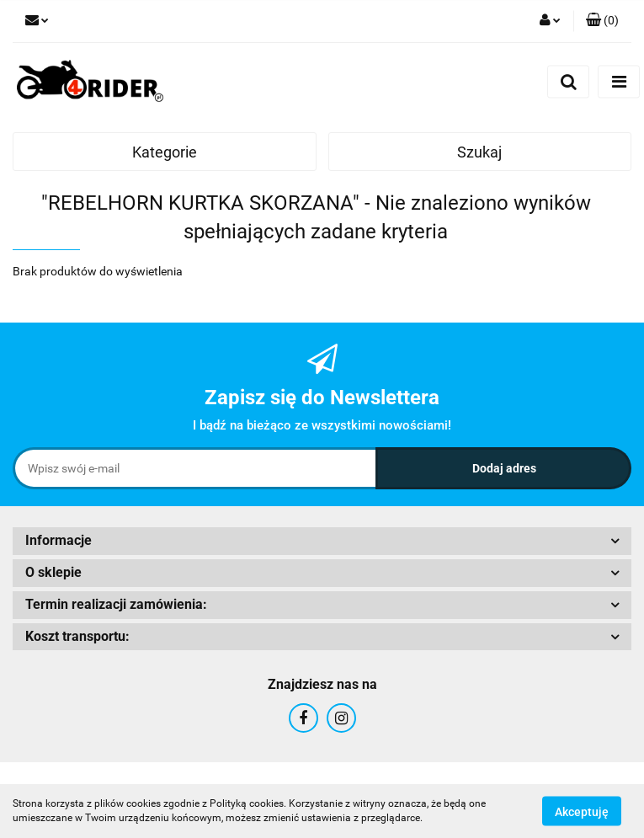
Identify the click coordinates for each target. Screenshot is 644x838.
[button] (602, 21)
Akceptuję (582, 811)
